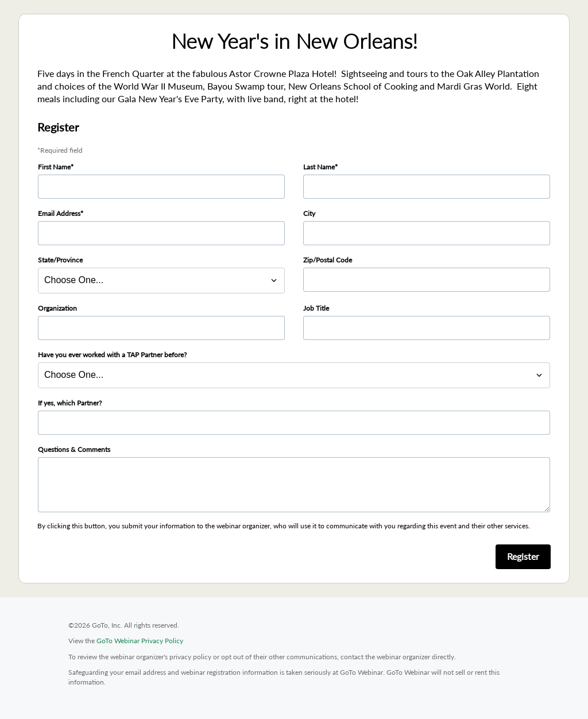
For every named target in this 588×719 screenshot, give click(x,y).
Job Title (316, 308)
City (309, 213)
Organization (57, 308)
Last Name (319, 167)
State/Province (60, 260)
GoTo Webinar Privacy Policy (140, 641)
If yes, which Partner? (70, 403)
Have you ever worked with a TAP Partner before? (112, 355)
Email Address (59, 213)
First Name (54, 167)
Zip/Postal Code (328, 260)
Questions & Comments (74, 449)
